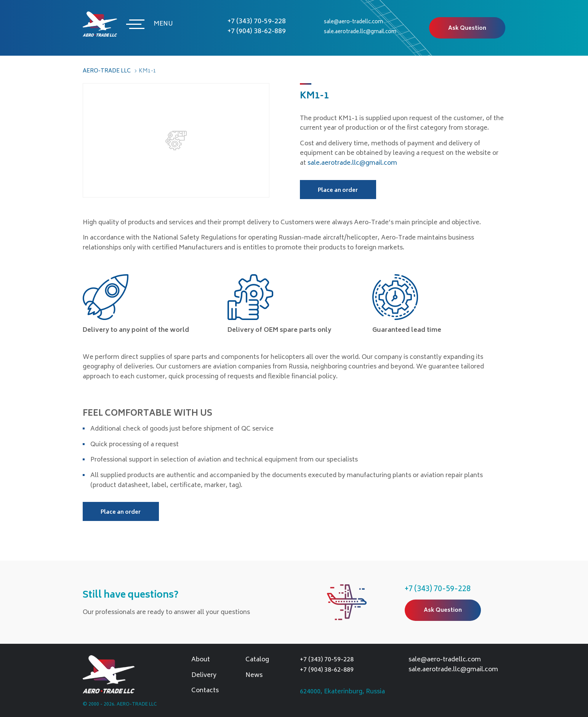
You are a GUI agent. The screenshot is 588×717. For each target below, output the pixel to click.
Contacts (205, 691)
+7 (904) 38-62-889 (257, 32)
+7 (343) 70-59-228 (257, 22)
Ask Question (467, 28)
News (254, 676)
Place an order (338, 191)
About (201, 660)
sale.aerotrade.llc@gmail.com (360, 32)
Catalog (257, 660)
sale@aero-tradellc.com (353, 22)
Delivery (204, 676)
